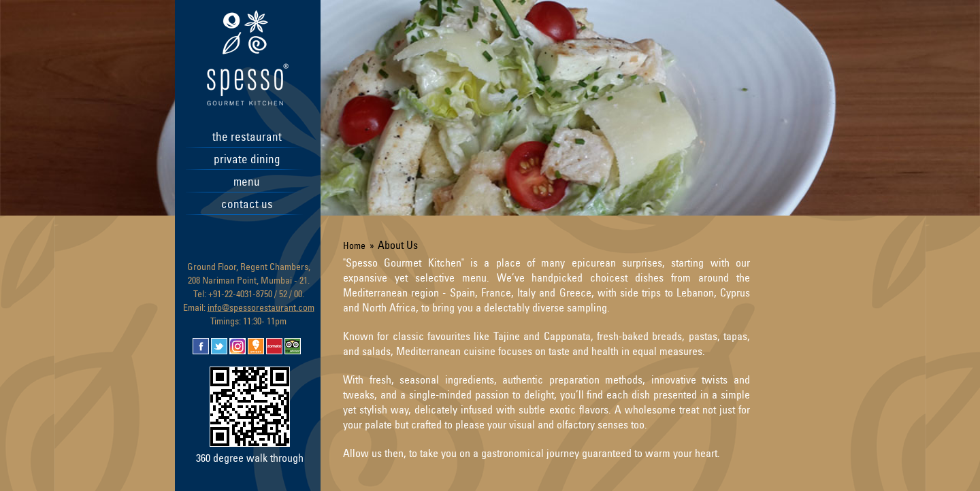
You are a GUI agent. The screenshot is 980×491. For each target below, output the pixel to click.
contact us (247, 204)
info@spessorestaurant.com (261, 307)
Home (354, 245)
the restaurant (247, 136)
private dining (247, 159)
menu (247, 181)
